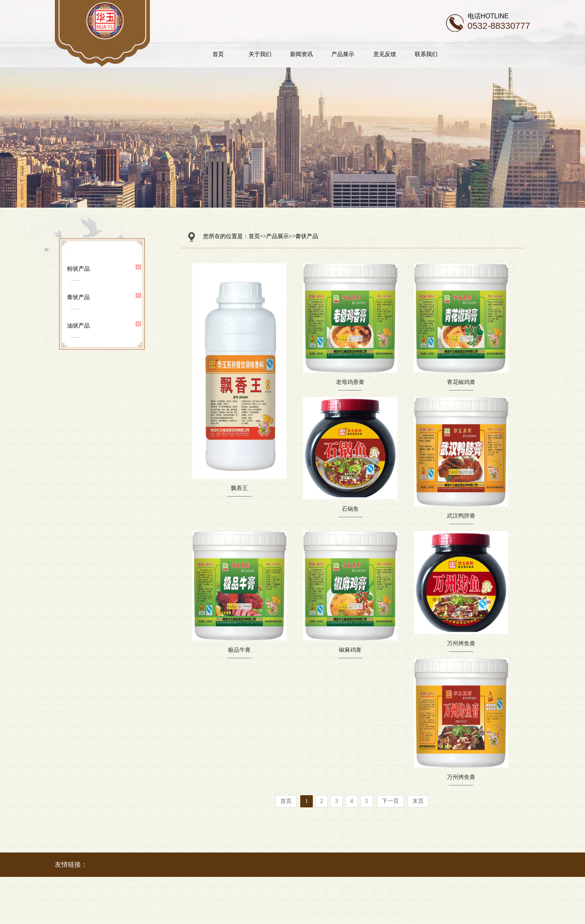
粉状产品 (78, 269)
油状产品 (78, 325)
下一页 (390, 801)
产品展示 (362, 54)
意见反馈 (403, 54)
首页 (237, 54)
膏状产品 (78, 297)
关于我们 (279, 54)
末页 (418, 801)
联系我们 (445, 54)
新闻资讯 (320, 54)
